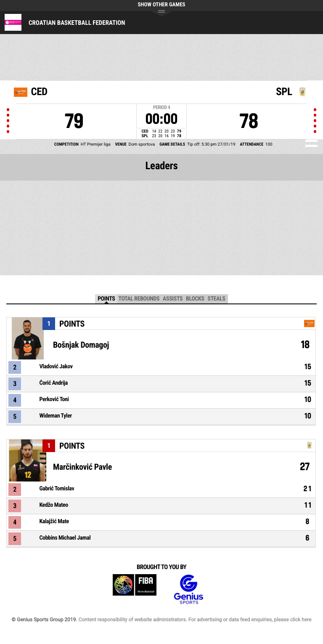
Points (106, 299)
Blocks (195, 299)
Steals (217, 299)
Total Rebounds (139, 299)
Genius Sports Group (188, 589)
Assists (173, 299)
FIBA (135, 589)
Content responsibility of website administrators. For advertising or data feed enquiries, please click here (195, 620)
